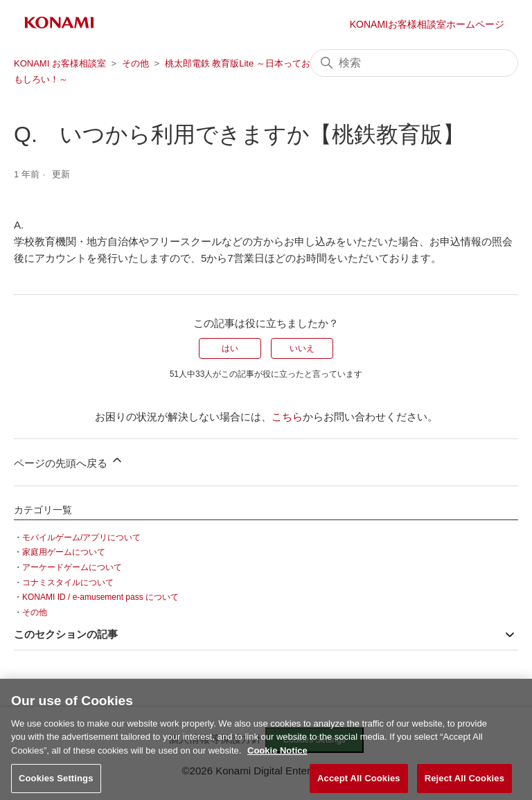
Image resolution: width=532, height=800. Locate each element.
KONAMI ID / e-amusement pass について (100, 597)
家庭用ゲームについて (64, 552)
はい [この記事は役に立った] (230, 348)
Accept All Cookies (359, 783)
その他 (135, 63)
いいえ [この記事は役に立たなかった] (302, 348)
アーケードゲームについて (72, 567)
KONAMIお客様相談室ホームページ (427, 24)
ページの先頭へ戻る (69, 461)
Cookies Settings (56, 783)
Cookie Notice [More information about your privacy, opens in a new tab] (277, 755)
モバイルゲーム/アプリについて (81, 537)
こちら (287, 417)
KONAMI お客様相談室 (60, 63)
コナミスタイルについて (68, 583)
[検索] (414, 63)
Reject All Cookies (464, 783)
